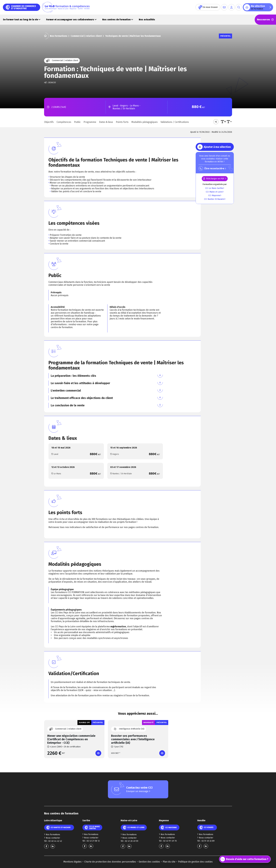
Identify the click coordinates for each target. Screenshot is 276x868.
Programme (90, 122)
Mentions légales (72, 862)
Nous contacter (52, 838)
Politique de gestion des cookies (195, 862)
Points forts (122, 122)
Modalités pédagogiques (145, 122)
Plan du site (169, 862)
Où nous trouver (208, 7)
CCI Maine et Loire (215, 192)
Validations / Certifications (175, 122)
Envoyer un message (138, 791)
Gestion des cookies (149, 862)
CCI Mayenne (215, 195)
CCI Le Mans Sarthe (215, 188)
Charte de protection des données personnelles (110, 862)
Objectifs (49, 122)
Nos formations (52, 835)
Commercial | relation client (86, 36)
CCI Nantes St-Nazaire (215, 199)
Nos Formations (59, 36)
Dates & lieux (106, 122)
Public (77, 122)
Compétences (64, 122)
